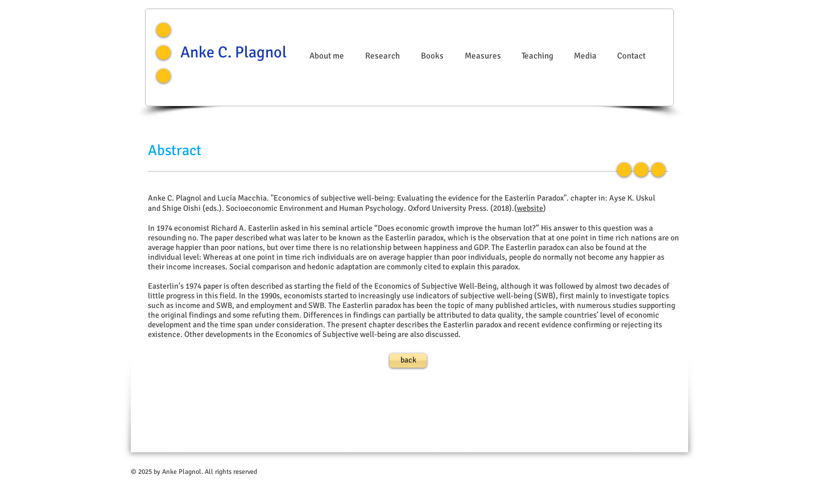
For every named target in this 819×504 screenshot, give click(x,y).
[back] (408, 361)
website (530, 208)
